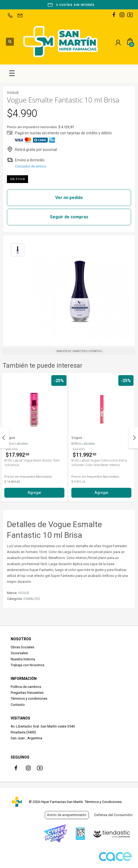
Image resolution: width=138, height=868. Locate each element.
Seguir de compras (69, 217)
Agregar (36, 493)
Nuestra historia (23, 659)
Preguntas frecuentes (27, 693)
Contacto (18, 705)
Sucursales (19, 653)
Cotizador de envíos (30, 166)
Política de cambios (26, 687)
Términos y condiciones (29, 698)
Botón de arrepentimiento (67, 815)
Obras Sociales (22, 647)
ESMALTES (32, 599)
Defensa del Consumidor (113, 815)
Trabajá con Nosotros (27, 665)
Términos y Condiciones (103, 802)
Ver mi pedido (69, 198)
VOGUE (24, 593)
